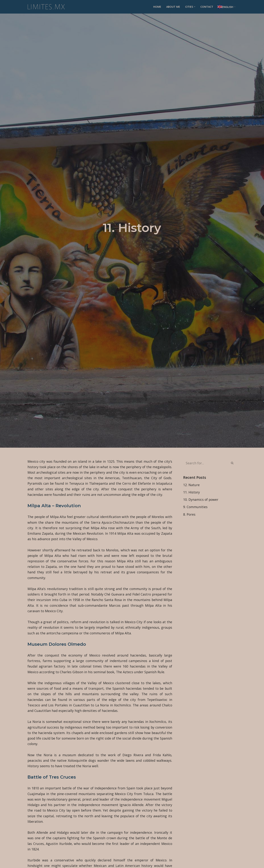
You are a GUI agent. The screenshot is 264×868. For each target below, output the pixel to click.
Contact (207, 7)
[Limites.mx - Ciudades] (46, 7)
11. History (192, 492)
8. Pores (189, 515)
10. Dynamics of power (201, 500)
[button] (194, 7)
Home (157, 7)
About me (173, 7)
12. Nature (191, 485)
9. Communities (195, 507)
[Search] (206, 463)
